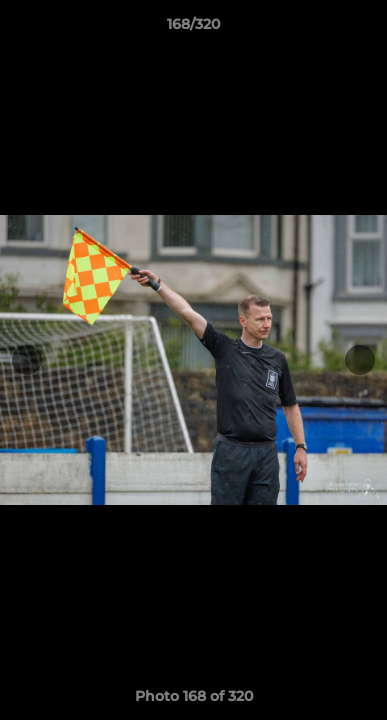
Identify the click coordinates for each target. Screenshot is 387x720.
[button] (363, 29)
